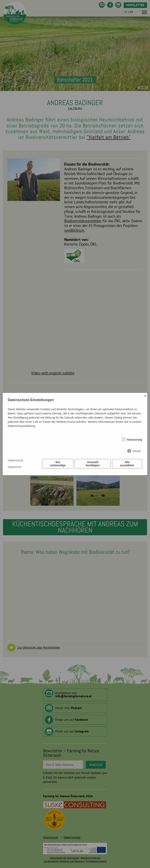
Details (137, 451)
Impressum (15, 467)
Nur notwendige (58, 464)
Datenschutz (16, 460)
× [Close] (145, 396)
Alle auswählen (127, 464)
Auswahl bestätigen (93, 464)
